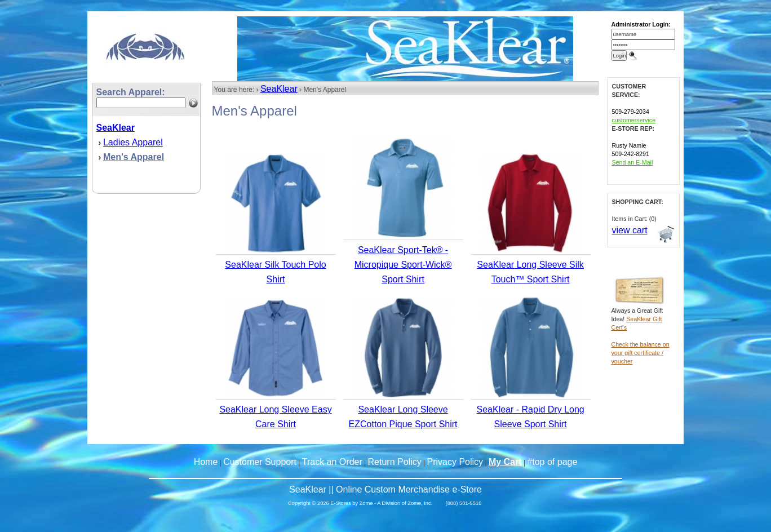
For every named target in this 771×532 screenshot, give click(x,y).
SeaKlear (279, 89)
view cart (630, 230)
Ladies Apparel (133, 142)
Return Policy (395, 462)
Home (206, 462)
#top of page (552, 462)
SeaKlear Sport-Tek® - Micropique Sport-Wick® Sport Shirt (403, 265)
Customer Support (260, 462)
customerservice (634, 120)
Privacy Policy (455, 462)
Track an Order (332, 462)
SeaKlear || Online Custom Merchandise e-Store (385, 489)
